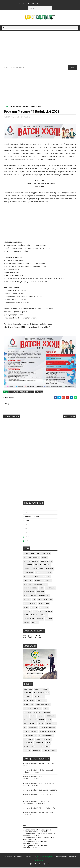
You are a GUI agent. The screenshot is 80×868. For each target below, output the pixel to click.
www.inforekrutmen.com (32, 638)
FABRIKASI (28, 713)
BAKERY (38, 690)
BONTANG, (10, 117)
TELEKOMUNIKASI (49, 751)
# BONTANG (14, 392)
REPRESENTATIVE (30, 604)
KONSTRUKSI (39, 721)
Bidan (44, 558)
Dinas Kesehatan (43, 705)
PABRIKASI (33, 728)
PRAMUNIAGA (50, 589)
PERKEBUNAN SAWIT (43, 740)
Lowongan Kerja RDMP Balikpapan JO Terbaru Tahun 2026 (37, 832)
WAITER (26, 623)
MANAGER (46, 577)
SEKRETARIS (38, 612)
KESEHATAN (50, 717)
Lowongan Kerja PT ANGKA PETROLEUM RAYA (38, 839)
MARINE (33, 725)
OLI (25, 728)
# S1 (32, 392)
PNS (41, 589)
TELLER (44, 616)
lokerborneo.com (40, 861)
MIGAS (41, 725)
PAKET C (29, 521)
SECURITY (27, 612)
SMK (27, 534)
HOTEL (33, 717)
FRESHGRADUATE (32, 517)
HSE (50, 573)
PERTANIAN (28, 744)
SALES (26, 608)
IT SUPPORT (28, 577)
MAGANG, (17, 117)
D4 (26, 513)
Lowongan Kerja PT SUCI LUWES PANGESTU (40, 791)
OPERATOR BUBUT (41, 585)
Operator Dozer (30, 589)
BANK (45, 690)
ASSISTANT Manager (31, 558)
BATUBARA (27, 694)
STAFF (26, 616)
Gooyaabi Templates (45, 857)
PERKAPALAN (28, 740)
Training (12, 106)
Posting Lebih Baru (12, 417)
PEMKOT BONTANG (30, 732)
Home (6, 106)
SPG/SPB (49, 612)
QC (34, 600)
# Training (39, 392)
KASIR (38, 577)
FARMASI (37, 713)
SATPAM (34, 608)
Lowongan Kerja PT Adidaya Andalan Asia (40, 809)
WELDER (35, 623)
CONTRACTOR (39, 698)
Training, (27, 117)
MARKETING (28, 581)
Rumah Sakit (44, 748)
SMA (27, 530)
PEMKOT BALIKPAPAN (47, 728)
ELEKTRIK (27, 570)
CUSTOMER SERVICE (31, 562)
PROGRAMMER (29, 593)
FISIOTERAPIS (38, 570)
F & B (46, 709)
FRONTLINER (28, 573)
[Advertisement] (40, 49)
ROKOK (34, 748)
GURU (38, 573)
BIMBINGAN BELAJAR (41, 694)
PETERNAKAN (39, 744)
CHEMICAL (27, 698)
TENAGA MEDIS (29, 620)
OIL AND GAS (51, 725)
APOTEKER (46, 554)
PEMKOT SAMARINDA (47, 732)
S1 (26, 525)
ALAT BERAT (35, 554)
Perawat (27, 600)
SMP (27, 538)
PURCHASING (44, 597)
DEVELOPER (28, 566)
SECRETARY (44, 608)
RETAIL (26, 748)
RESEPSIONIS (44, 604)
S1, (22, 117)
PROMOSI (40, 593)
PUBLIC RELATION (30, 597)
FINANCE (47, 713)
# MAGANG (24, 392)
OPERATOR (28, 585)
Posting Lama (69, 417)
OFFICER (48, 581)
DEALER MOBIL (29, 701)
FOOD (26, 717)
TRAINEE (40, 620)
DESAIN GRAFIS (47, 562)
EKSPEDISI (28, 709)
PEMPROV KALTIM (30, 736)
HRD (44, 573)
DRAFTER (38, 566)
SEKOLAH (27, 751)
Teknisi (49, 620)
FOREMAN (50, 570)
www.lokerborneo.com (31, 636)
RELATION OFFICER (45, 600)
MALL (26, 725)
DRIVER (47, 566)
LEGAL (49, 721)
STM (27, 542)
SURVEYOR (35, 616)
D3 (26, 509)
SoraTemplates (19, 857)
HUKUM (41, 717)
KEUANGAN (28, 721)
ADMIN (26, 554)
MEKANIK (38, 581)
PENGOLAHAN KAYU (46, 736)
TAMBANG (37, 751)
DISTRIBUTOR (29, 705)
